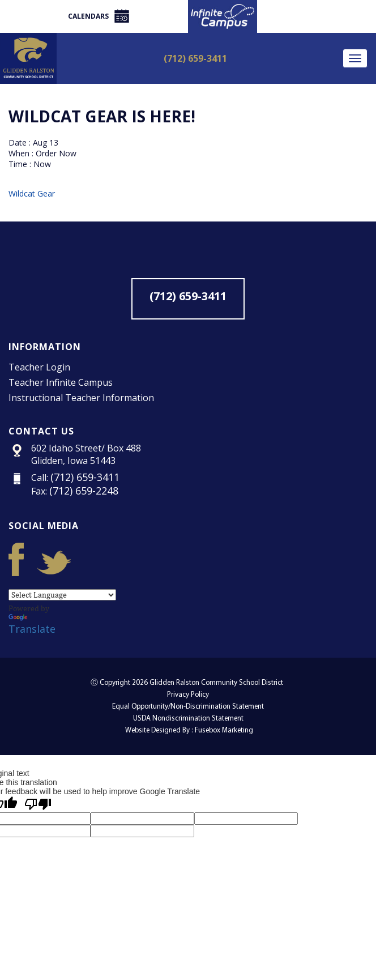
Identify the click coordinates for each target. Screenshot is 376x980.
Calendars (99, 16)
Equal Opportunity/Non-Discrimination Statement (188, 707)
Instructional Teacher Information (81, 398)
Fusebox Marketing (224, 730)
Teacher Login (39, 367)
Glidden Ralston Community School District (216, 683)
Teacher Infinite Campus (61, 382)
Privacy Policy (188, 695)
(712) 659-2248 (84, 491)
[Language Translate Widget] (62, 595)
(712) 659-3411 (195, 58)
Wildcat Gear (32, 193)
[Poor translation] (38, 804)
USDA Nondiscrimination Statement (188, 719)
